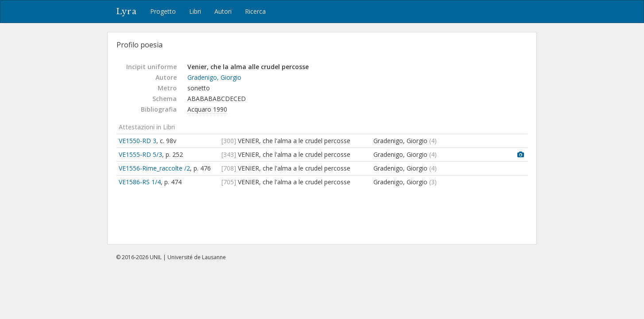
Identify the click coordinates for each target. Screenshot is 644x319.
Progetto (163, 11)
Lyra (126, 12)
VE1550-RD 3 (138, 141)
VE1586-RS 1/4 (140, 182)
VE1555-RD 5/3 (140, 154)
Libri (195, 11)
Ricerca (255, 11)
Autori (223, 11)
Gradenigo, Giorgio (214, 77)
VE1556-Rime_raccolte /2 (154, 168)
